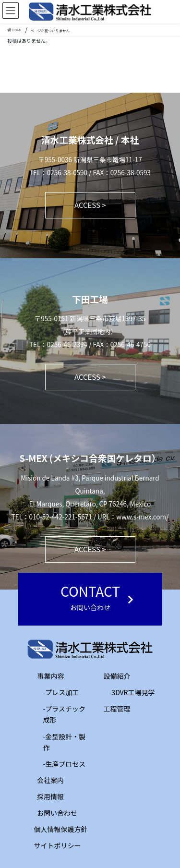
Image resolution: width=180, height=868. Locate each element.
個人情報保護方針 (61, 829)
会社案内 (50, 780)
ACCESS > (90, 205)
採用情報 (50, 796)
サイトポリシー (58, 845)
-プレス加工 (61, 692)
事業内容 (44, 676)
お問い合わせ (57, 813)
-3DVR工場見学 (132, 692)
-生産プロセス (65, 764)
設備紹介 (110, 676)
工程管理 (110, 709)
